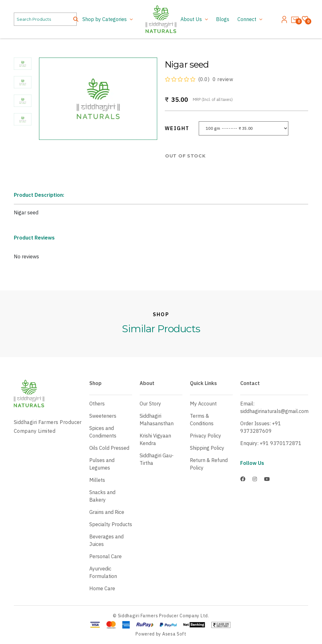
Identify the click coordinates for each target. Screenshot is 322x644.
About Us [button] (192, 19)
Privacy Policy (205, 436)
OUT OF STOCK (185, 156)
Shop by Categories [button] (105, 19)
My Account (203, 404)
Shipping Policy (207, 448)
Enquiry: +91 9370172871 (271, 443)
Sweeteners (103, 416)
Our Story (150, 404)
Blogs (223, 19)
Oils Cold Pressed (109, 448)
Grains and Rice (107, 512)
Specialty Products (111, 524)
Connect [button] (247, 19)
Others (97, 404)
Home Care (102, 588)
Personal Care (105, 556)
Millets (97, 480)
